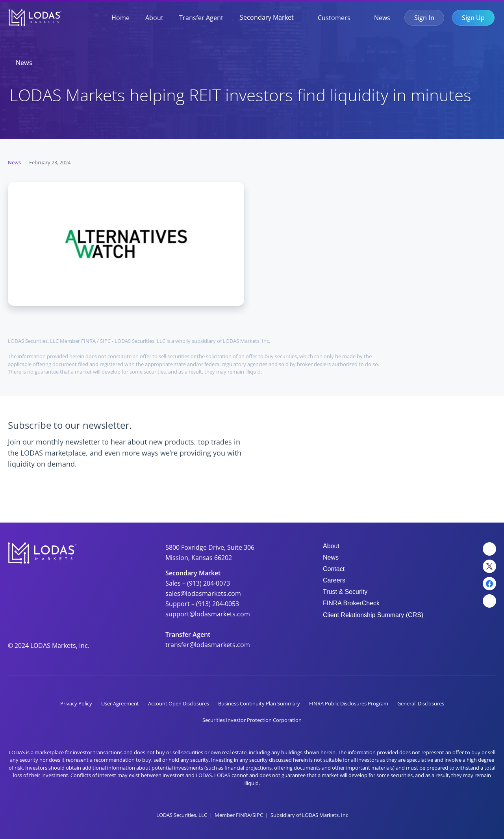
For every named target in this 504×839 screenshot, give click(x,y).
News (382, 18)
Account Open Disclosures (179, 703)
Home (120, 18)
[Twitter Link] (489, 566)
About (154, 18)
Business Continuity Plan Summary (259, 703)
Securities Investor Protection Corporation (252, 720)
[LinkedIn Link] (489, 549)
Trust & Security (345, 592)
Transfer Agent (201, 18)
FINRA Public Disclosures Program (349, 703)
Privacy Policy (76, 703)
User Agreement (120, 703)
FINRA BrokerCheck (351, 603)
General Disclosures (421, 703)
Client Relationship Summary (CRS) (373, 615)
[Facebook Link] (489, 584)
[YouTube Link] (489, 601)
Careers (334, 580)
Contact (334, 569)
